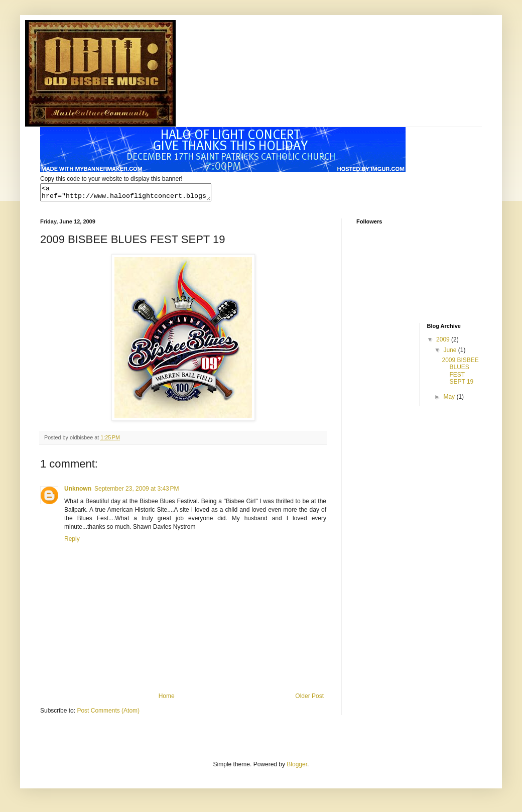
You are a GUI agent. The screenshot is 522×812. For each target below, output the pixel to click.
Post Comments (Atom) (108, 714)
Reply (72, 542)
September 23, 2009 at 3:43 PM (137, 492)
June (450, 353)
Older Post (309, 699)
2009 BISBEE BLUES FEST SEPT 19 (460, 374)
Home (167, 699)
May (450, 400)
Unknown (78, 492)
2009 (444, 342)
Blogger (297, 767)
